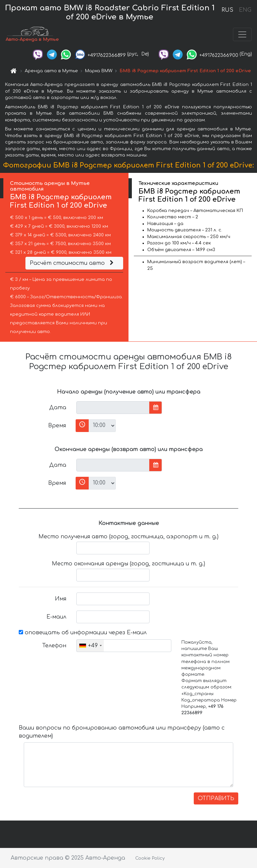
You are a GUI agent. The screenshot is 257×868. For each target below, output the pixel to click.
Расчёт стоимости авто (73, 264)
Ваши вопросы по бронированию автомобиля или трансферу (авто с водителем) (122, 733)
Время (57, 427)
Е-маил (56, 618)
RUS (227, 10)
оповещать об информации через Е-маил (83, 634)
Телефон (54, 647)
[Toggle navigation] (242, 35)
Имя (61, 600)
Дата (58, 409)
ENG (245, 10)
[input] (113, 409)
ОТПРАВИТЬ (216, 800)
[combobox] (90, 647)
